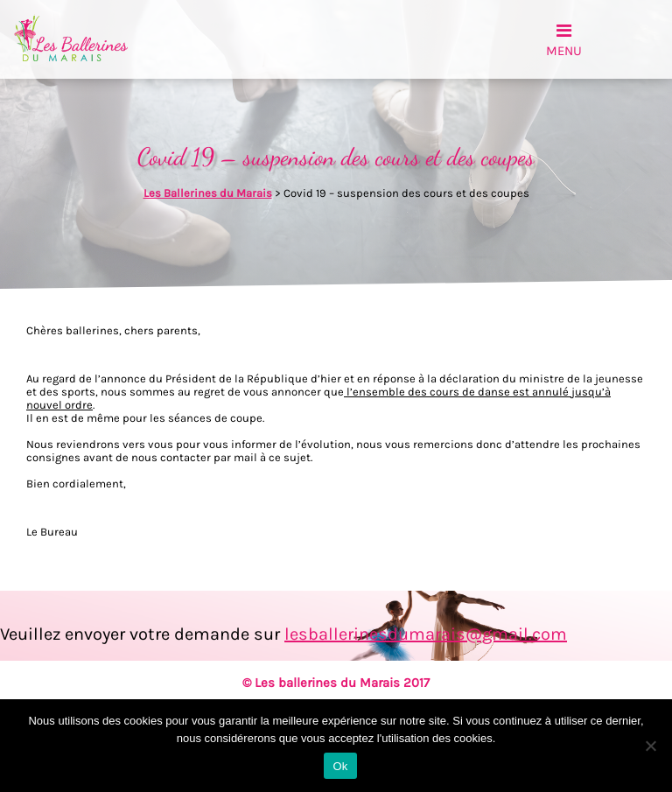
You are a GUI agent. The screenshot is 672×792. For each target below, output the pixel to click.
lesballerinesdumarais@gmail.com (426, 634)
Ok (340, 766)
